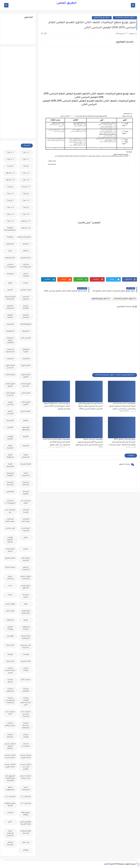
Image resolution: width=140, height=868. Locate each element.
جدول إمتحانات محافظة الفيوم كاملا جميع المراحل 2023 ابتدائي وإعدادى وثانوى (57, 406)
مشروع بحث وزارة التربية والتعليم (10, 778)
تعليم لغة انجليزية (26, 559)
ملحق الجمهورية (10, 789)
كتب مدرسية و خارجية (26, 647)
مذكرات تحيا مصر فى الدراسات (26, 714)
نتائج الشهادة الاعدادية (26, 832)
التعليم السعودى (10, 307)
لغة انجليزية (26, 661)
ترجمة (26, 549)
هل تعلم (26, 843)
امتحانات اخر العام (26, 502)
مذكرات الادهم (10, 681)
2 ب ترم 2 (26, 173)
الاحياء (26, 283)
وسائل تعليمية (10, 844)
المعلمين (10, 492)
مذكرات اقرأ (26, 680)
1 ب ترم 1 (26, 152)
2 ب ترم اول (10, 173)
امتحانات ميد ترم (10, 511)
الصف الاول (26, 366)
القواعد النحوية (10, 438)
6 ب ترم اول (26, 228)
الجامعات (10, 324)
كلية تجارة (10, 645)
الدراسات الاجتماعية (10, 351)
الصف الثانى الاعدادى (10, 394)
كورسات (26, 655)
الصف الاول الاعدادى (10, 367)
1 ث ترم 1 (26, 159)
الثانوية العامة (10, 316)
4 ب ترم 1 (10, 207)
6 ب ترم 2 (10, 221)
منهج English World (10, 805)
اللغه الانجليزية (26, 475)
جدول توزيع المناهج (102, 18)
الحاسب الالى (26, 338)
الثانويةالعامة (26, 324)
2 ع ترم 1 (10, 187)
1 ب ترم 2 (10, 152)
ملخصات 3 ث (26, 804)
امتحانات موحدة (26, 511)
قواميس (10, 636)
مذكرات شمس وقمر (10, 724)
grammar (10, 244)
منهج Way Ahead (26, 814)
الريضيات (10, 359)
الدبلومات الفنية (26, 351)
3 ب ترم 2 (26, 201)
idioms (26, 251)
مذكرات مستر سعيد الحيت (10, 757)
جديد (10, 586)
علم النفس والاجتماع (26, 612)
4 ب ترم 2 (26, 214)
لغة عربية (10, 661)
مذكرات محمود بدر (26, 745)
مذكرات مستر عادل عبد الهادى (26, 767)
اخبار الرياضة (10, 258)
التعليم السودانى (26, 316)
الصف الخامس (10, 403)
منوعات (10, 813)
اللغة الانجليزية (26, 456)
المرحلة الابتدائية (26, 484)
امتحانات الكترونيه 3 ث (10, 502)
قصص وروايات (10, 628)
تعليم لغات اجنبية (10, 550)
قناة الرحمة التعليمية (26, 637)
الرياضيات (26, 359)
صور (26, 604)
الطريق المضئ (66, 3)
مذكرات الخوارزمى (26, 690)
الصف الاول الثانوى (26, 376)
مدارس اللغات (26, 669)
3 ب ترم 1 (10, 194)
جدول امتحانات (10, 578)
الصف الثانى (26, 393)
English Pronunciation (10, 229)
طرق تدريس (10, 604)
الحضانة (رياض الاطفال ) (10, 340)
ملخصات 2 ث (10, 797)
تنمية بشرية (10, 567)
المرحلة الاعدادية (10, 484)
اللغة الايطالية (10, 456)
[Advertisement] (89, 70)
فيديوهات (10, 620)
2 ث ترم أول (10, 180)
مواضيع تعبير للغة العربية (26, 823)
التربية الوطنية (26, 307)
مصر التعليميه (26, 789)
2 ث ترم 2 (26, 180)
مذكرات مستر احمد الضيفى (26, 757)
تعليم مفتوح (10, 558)
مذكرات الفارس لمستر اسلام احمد (26, 702)
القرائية (26, 437)
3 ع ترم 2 (10, 201)
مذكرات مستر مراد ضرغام (26, 777)
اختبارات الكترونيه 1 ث (10, 266)
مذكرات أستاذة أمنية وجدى (10, 671)
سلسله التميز (26, 596)
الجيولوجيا (10, 331)
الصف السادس (10, 413)
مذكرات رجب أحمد (10, 713)
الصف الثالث (10, 375)
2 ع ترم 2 (26, 194)
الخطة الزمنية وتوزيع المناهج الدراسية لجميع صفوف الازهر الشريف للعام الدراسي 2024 (90, 406)
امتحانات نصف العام (10, 520)
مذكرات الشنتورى (10, 690)
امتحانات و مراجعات (26, 530)
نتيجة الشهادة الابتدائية (10, 833)
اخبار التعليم (26, 258)
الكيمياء (26, 446)
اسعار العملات (26, 275)
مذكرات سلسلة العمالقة (26, 726)
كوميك (10, 655)
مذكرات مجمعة (10, 736)
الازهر (10, 283)
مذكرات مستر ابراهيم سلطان (10, 746)
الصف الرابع (26, 412)
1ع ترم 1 (26, 166)
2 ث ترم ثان (26, 187)
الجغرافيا (26, 331)
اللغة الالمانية (10, 447)
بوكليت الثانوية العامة (10, 540)
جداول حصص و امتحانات (125, 18)
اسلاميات (10, 274)
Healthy (10, 237)
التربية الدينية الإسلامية (10, 298)
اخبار (10, 251)
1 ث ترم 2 (10, 159)
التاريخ (10, 290)
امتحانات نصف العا (26, 520)
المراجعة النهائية (10, 475)
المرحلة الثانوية (26, 493)
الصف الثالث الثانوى (10, 385)
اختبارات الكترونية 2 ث (26, 266)
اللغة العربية (26, 464)
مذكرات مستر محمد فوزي (10, 766)
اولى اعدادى (10, 528)
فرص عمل (10, 611)
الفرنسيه (10, 421)
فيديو (26, 620)
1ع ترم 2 (10, 166)
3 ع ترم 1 (26, 207)
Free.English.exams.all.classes (25, 237)
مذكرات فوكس (26, 736)
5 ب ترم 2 (10, 214)
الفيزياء (10, 428)
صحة (10, 595)
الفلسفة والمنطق (26, 429)
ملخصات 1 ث (26, 797)
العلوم (26, 421)
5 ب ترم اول (26, 221)
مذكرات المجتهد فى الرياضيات (10, 700)
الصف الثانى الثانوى (26, 403)
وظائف (26, 850)
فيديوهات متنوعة (26, 628)
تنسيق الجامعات (26, 569)
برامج (26, 538)
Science (26, 244)
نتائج (10, 822)
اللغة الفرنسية (10, 465)
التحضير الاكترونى (26, 298)
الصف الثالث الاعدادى (26, 385)
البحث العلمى (26, 290)
